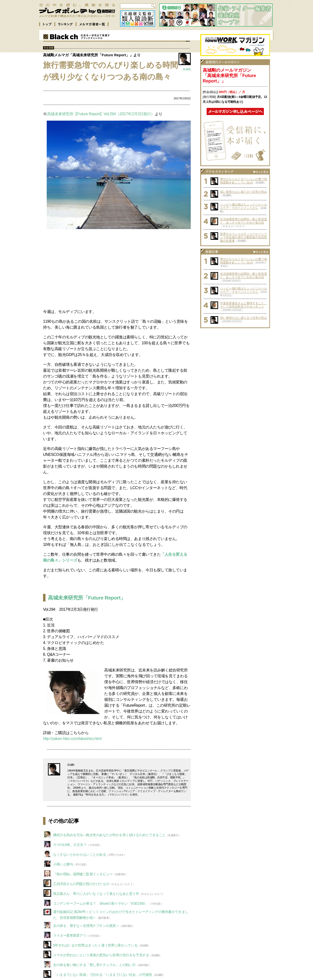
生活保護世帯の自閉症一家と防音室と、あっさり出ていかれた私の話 (244, 221)
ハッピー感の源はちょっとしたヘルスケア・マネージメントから (244, 206)
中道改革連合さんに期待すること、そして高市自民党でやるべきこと (244, 305)
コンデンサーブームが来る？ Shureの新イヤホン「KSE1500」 (101, 903)
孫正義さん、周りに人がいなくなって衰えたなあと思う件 (96, 894)
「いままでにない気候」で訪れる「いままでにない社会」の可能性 (103, 975)
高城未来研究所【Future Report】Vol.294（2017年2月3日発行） (101, 114)
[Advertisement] (117, 269)
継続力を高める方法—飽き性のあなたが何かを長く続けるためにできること (109, 835)
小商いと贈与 (63, 864)
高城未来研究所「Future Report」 (87, 598)
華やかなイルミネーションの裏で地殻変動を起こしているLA (244, 181)
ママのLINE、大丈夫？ (70, 845)
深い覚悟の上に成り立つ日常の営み (244, 192)
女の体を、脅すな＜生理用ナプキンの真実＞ (86, 926)
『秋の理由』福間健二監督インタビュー (83, 874)
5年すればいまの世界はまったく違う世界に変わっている (95, 945)
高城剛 (187, 69)
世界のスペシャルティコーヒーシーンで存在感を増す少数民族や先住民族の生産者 (244, 237)
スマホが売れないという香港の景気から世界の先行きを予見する (101, 955)
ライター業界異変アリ (70, 935)
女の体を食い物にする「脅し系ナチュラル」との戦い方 (94, 965)
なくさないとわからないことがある (79, 854)
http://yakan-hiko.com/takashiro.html (72, 739)
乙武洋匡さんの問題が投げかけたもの (81, 884)
